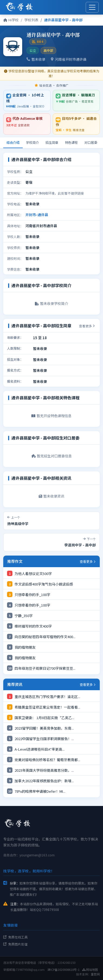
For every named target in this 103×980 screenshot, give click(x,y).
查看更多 (87, 326)
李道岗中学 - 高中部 (80, 545)
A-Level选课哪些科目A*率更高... (40, 749)
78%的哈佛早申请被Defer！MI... (40, 791)
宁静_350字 (24, 616)
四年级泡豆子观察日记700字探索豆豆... (45, 668)
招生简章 (52, 142)
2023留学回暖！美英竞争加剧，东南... (44, 728)
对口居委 (91, 142)
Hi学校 (11, 20)
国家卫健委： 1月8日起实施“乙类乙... (44, 718)
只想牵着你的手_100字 (32, 595)
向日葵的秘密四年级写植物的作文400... (45, 637)
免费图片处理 (15, 944)
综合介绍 (13, 142)
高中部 (48, 50)
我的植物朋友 (25, 647)
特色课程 (71, 142)
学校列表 (31, 20)
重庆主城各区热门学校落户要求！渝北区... (47, 697)
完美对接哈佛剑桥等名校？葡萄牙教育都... (47, 760)
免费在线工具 (15, 937)
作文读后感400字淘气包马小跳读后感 (44, 584)
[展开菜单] (92, 7)
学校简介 (32, 142)
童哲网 (95, 974)
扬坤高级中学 (18, 524)
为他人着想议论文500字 (33, 574)
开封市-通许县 (37, 215)
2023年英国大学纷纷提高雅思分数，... (44, 770)
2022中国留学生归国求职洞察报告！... (44, 739)
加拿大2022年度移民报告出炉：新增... (44, 781)
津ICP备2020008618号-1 (63, 969)
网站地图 (90, 969)
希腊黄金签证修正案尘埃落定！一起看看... (47, 707)
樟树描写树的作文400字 (33, 626)
